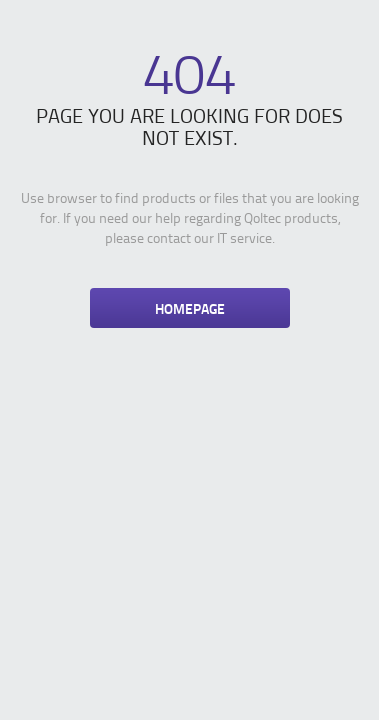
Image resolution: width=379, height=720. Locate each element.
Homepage (190, 308)
